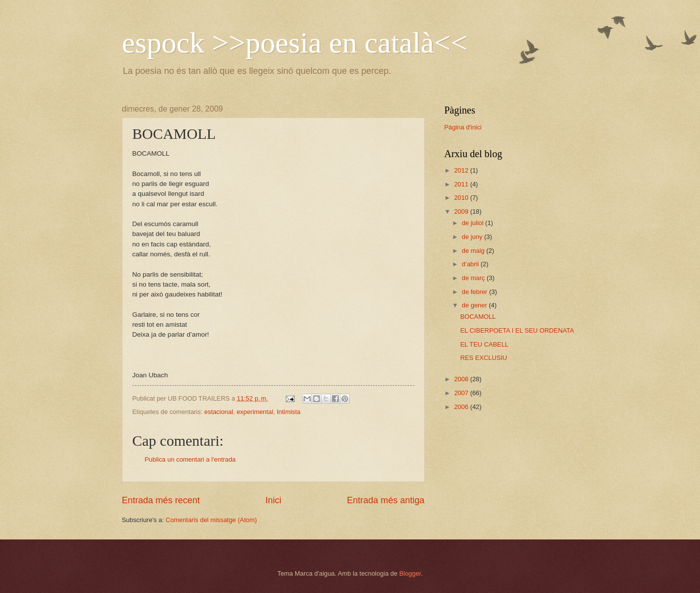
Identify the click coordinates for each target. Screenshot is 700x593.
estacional (219, 412)
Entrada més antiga (385, 500)
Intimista (289, 412)
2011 (462, 184)
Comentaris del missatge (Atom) (211, 520)
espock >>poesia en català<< (295, 43)
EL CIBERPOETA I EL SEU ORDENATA (517, 330)
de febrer (476, 292)
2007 (462, 393)
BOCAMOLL (478, 317)
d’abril (471, 264)
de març (474, 278)
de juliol (474, 223)
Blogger (410, 573)
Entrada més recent (161, 500)
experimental (255, 412)
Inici (273, 500)
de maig (474, 251)
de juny (473, 237)
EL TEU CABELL (484, 344)
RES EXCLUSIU (484, 358)
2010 (462, 198)
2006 (462, 407)
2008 (462, 379)
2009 (462, 211)
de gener (475, 305)
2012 (462, 170)
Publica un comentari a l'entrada (191, 459)
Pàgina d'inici (463, 127)
